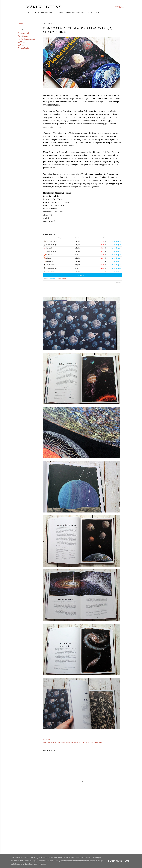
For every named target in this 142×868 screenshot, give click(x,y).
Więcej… (97, 13)
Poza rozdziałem (62, 13)
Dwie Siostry (23, 36)
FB (91, 13)
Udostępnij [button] (22, 24)
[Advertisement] (83, 828)
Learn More (115, 861)
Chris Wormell (23, 33)
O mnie (29, 13)
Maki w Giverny (44, 7)
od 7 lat (21, 45)
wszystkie (52, 279)
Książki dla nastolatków (27, 39)
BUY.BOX (119, 282)
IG (88, 13)
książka (59, 279)
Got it (128, 861)
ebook (64, 279)
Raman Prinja (23, 48)
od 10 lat (21, 42)
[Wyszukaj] (119, 7)
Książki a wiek (79, 13)
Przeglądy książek (43, 13)
